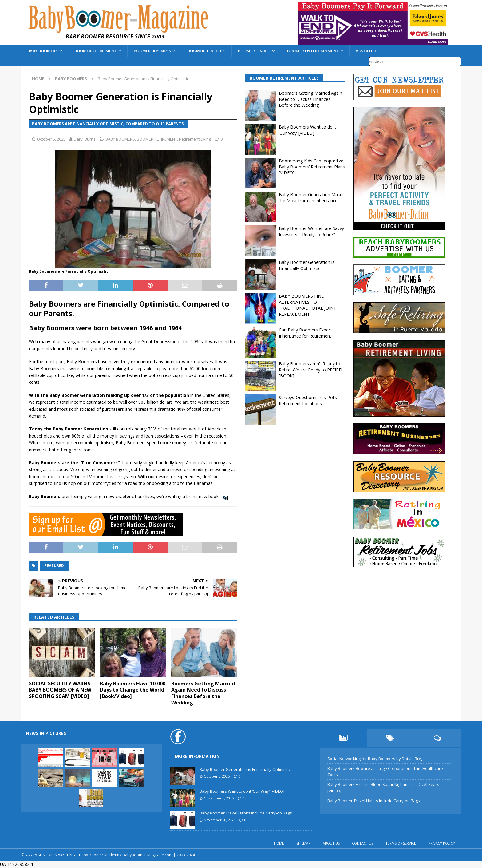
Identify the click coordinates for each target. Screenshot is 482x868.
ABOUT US (331, 843)
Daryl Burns (85, 139)
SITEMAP (303, 843)
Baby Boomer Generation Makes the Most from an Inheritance (312, 198)
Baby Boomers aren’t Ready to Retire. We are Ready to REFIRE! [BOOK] (310, 370)
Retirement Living (195, 139)
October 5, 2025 (51, 139)
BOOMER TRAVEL (254, 51)
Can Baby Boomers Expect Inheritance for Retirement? (306, 333)
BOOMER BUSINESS (152, 51)
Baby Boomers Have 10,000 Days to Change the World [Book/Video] (133, 690)
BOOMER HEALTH (204, 51)
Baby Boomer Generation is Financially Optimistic (307, 265)
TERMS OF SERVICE (401, 843)
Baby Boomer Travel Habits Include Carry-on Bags (246, 813)
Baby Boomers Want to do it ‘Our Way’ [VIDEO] (308, 130)
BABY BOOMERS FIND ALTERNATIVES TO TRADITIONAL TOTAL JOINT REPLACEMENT (308, 305)
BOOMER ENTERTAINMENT (313, 51)
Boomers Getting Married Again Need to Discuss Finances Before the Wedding (203, 693)
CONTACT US (363, 843)
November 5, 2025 (219, 798)
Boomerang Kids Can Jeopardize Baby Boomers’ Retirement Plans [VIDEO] (312, 167)
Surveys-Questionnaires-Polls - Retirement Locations (309, 400)
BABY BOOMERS (43, 51)
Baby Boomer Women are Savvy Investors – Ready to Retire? (311, 231)
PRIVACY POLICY (442, 843)
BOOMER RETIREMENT (96, 51)
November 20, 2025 (220, 820)
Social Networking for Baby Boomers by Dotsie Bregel (377, 759)
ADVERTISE (366, 51)
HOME (279, 843)
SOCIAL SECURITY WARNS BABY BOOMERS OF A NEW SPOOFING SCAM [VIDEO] (60, 690)
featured (54, 566)
